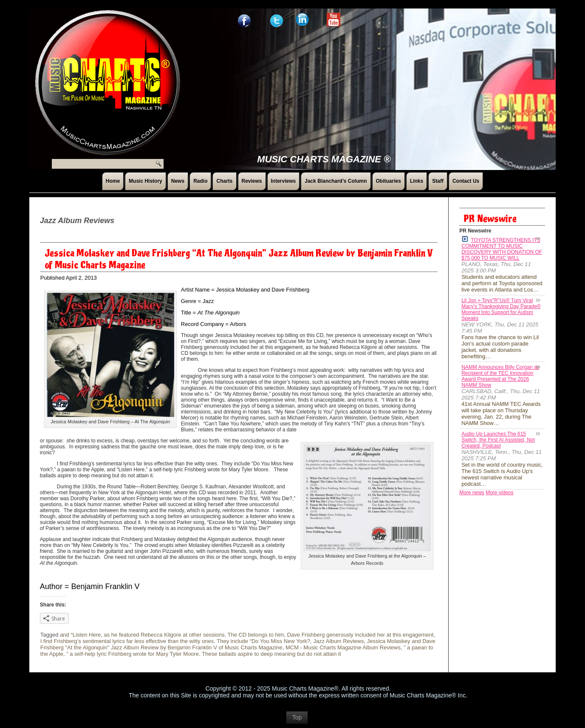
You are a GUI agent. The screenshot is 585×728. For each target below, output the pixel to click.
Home (113, 181)
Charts (224, 181)
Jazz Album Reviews (338, 641)
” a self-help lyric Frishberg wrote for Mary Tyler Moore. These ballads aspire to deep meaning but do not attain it (203, 654)
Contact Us (466, 181)
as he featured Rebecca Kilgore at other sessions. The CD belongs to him (194, 635)
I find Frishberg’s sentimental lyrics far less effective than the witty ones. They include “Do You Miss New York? (175, 641)
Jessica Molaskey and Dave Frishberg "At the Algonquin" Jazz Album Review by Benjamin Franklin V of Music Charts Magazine (238, 644)
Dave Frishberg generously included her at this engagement (360, 635)
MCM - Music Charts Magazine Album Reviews (343, 647)
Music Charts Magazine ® (324, 159)
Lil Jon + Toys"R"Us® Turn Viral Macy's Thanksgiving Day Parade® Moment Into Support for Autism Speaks (501, 309)
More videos (499, 493)
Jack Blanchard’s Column (336, 181)
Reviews (252, 181)
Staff (438, 181)
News (178, 181)
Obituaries (389, 181)
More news (472, 493)
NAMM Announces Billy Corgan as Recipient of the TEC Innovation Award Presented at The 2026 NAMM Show (500, 376)
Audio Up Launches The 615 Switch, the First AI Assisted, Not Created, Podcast (498, 440)
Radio (200, 181)
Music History (146, 181)
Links (417, 181)
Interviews (284, 181)
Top (297, 717)
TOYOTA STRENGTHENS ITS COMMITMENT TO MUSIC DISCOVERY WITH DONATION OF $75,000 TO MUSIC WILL (502, 248)
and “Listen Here (80, 635)
